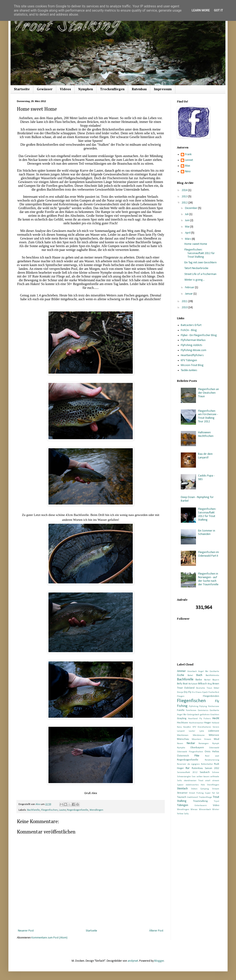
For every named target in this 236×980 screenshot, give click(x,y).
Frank (188, 154)
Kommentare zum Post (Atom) (49, 938)
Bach (199, 675)
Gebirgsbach (193, 715)
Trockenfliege (205, 797)
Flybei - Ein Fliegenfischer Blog (199, 335)
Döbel (216, 688)
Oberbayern (197, 748)
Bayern (216, 680)
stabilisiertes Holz (195, 785)
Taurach (182, 797)
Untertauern (201, 806)
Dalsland (189, 688)
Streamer (182, 793)
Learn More (201, 10)
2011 (185, 301)
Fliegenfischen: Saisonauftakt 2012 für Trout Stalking (200, 253)
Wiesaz (194, 810)
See (194, 777)
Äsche (181, 675)
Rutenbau (139, 89)
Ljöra (202, 731)
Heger (208, 723)
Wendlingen (96, 810)
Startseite (22, 89)
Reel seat (212, 756)
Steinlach (182, 789)
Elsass (199, 692)
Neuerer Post (26, 931)
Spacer (180, 785)
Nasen (180, 744)
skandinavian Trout (194, 781)
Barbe (199, 680)
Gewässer (45, 89)
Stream (216, 789)
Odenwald (214, 748)
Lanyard (181, 731)
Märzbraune (199, 735)
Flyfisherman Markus (193, 340)
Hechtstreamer (196, 723)
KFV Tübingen (189, 360)
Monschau (183, 739)
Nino (188, 172)
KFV (194, 727)
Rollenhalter (207, 764)
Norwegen (204, 744)
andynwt (133, 961)
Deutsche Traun (204, 688)
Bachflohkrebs (212, 675)
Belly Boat (182, 684)
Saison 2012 (212, 768)
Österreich (183, 756)
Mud (217, 739)
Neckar (191, 743)
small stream (212, 781)
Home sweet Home (196, 244)
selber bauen (203, 777)
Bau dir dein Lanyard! (205, 456)
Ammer (181, 671)
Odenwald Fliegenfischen (190, 752)
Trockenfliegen (112, 89)
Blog (210, 684)
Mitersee (214, 735)
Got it (218, 10)
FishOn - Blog (189, 330)
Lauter (62, 810)
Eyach (205, 692)
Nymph (216, 744)
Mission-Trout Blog (192, 365)
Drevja (180, 692)
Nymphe (181, 748)
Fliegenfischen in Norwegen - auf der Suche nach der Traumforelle (208, 579)
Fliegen (181, 696)
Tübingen (183, 805)
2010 (185, 308)
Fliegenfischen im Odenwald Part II (209, 554)
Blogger (159, 961)
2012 (185, 203)
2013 (185, 197)
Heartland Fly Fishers (199, 719)
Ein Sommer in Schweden (207, 533)
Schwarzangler (184, 777)
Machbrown (183, 735)
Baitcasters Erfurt (191, 325)
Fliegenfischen (49, 810)
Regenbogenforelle (78, 810)
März (188, 239)
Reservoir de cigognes (188, 764)
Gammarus (203, 710)
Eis (193, 692)
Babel (190, 675)
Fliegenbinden (211, 696)
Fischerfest (214, 692)
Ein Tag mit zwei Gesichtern (200, 263)
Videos (65, 89)
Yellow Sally (183, 814)
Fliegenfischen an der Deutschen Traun (209, 393)
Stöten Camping (200, 789)
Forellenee (191, 710)
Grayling (182, 719)
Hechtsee (182, 723)
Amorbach (192, 671)
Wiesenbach (205, 810)
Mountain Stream (201, 739)
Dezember (192, 208)
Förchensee (214, 706)
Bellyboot (193, 684)
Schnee (216, 772)
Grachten (215, 715)
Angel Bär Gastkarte (209, 671)
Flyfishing (194, 706)
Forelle (181, 710)
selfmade (215, 777)
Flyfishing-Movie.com (194, 350)
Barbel (207, 680)
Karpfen (187, 727)
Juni (188, 220)
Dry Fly (188, 692)
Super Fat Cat (212, 793)
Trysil (217, 801)
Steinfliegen (213, 785)
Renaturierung (212, 760)
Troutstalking (200, 801)
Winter (216, 810)
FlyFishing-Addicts (192, 345)
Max (188, 166)
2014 (185, 190)
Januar (189, 294)
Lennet (189, 160)
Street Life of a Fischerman (200, 274)
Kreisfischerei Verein (208, 727)
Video (216, 805)
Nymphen (86, 89)
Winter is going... (194, 280)
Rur (188, 768)
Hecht (216, 718)
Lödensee (214, 731)
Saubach (205, 772)
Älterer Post (156, 931)
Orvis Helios (212, 752)
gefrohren (205, 715)
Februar (190, 287)
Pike (197, 756)
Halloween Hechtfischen (206, 434)
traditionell (193, 797)
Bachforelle (34, 810)
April (188, 233)
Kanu (179, 727)
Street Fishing (196, 793)
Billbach (202, 684)
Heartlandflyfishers (192, 355)
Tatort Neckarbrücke (196, 268)
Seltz (179, 781)
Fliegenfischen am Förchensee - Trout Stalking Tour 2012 (208, 416)
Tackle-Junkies (189, 370)
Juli (187, 214)
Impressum (163, 89)
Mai (188, 227)
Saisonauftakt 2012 (187, 772)
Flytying (203, 706)
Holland (215, 723)
